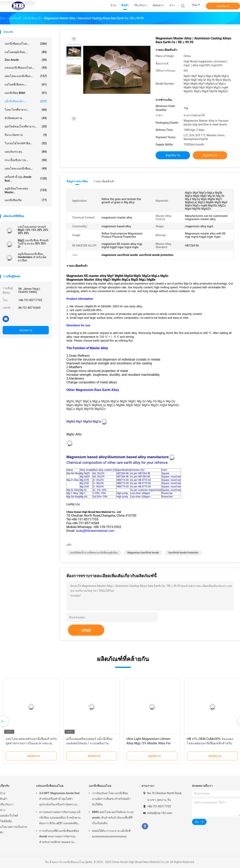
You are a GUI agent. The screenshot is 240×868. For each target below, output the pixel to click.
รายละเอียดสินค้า (104, 181)
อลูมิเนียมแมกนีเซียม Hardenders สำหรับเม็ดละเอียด (32, 257)
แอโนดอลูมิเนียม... (26, 52)
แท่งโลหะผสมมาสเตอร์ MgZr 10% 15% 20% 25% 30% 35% (33, 230)
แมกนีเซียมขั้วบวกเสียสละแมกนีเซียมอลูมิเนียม (94, 553)
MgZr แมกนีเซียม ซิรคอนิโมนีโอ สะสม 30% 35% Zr (33, 244)
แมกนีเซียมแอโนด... (26, 44)
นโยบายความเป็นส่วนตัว (14, 830)
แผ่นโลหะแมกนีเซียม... (26, 76)
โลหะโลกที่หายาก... (26, 110)
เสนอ (86, 630)
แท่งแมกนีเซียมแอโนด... (26, 68)
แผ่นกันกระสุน (26, 152)
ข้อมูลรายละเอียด (77, 181)
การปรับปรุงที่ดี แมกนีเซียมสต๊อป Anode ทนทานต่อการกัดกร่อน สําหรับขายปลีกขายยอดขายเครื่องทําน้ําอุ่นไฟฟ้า (59, 837)
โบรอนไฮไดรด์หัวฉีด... (26, 143)
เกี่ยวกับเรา (7, 804)
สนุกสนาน (223, 6)
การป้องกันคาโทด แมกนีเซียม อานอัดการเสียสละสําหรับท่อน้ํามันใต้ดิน (111, 799)
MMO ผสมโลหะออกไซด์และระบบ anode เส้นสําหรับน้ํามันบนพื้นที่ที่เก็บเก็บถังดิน (113, 818)
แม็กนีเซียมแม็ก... (26, 101)
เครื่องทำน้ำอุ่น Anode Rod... (26, 179)
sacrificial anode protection (183, 553)
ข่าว (3, 810)
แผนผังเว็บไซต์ (9, 816)
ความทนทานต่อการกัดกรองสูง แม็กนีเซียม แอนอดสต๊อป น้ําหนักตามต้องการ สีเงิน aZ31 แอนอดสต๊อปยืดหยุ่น (60, 818)
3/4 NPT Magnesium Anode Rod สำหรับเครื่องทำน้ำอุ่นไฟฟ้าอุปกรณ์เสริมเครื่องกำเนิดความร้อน (59, 799)
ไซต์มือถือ (6, 821)
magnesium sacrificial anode (143, 553)
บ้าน (3, 793)
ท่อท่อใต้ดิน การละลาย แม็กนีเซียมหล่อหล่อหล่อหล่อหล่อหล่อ (111, 834)
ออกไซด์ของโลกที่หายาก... (26, 126)
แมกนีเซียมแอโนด (100, 786)
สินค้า (4, 799)
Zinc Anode (26, 60)
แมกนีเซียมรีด (26, 200)
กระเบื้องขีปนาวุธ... (26, 160)
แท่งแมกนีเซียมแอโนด (50, 786)
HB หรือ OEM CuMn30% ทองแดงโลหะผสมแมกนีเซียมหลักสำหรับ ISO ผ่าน (210, 743)
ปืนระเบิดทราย (26, 135)
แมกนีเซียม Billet (26, 93)
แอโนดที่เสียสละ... (26, 84)
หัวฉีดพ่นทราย (26, 118)
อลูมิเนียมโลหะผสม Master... (26, 190)
